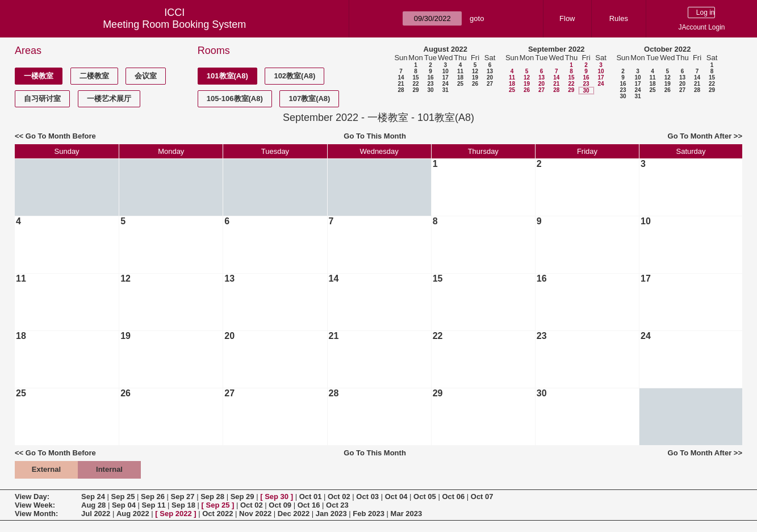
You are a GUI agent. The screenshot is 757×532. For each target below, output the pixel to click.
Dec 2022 (294, 514)
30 (430, 90)
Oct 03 (367, 497)
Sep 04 (124, 505)
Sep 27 (183, 497)
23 (430, 84)
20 (490, 78)
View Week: (35, 505)
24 (446, 84)
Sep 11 (153, 505)
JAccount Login (701, 27)
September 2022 (557, 49)
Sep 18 (183, 505)
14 (401, 78)
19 (475, 78)
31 (446, 90)
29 (415, 90)
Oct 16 (309, 505)
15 (415, 78)
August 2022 (446, 49)
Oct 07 (482, 497)
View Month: (36, 514)
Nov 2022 (255, 514)
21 (401, 84)
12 (475, 71)
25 (460, 84)
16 (430, 78)
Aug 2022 (133, 514)
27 (490, 84)
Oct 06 (453, 497)
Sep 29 (242, 497)
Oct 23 (337, 505)
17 (446, 78)
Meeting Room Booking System (174, 24)
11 (460, 71)
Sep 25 (123, 497)
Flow (567, 18)
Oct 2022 (218, 514)
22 (415, 84)
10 (446, 71)
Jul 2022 (96, 514)
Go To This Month (375, 136)
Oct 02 (339, 497)
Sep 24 (93, 497)
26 (475, 84)
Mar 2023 (407, 514)
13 (490, 71)
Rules (619, 18)
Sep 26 (153, 497)
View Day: (32, 497)
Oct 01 (311, 497)
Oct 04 (396, 497)
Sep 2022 (175, 514)
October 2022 (667, 49)
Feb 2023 (369, 514)
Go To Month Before (61, 136)
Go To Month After (700, 136)
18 (460, 78)
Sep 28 (212, 497)
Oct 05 (425, 497)
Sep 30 (277, 497)
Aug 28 (93, 505)
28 (401, 90)
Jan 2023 (331, 514)
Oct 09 (280, 505)
